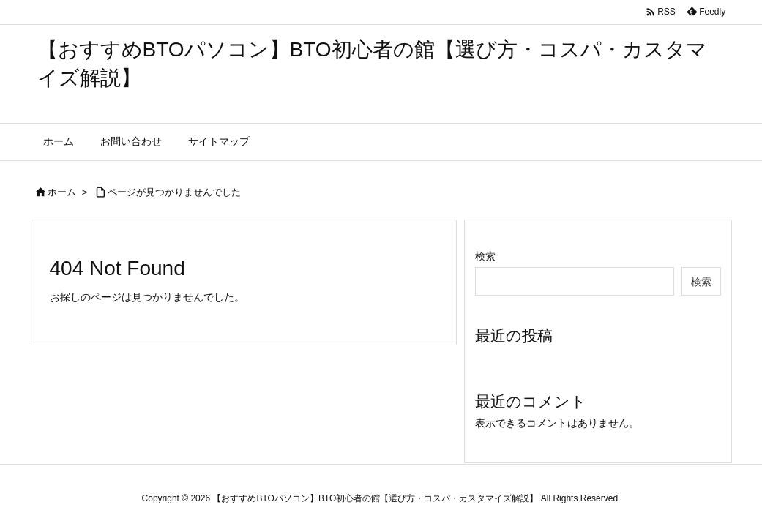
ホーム (62, 192)
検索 (485, 256)
